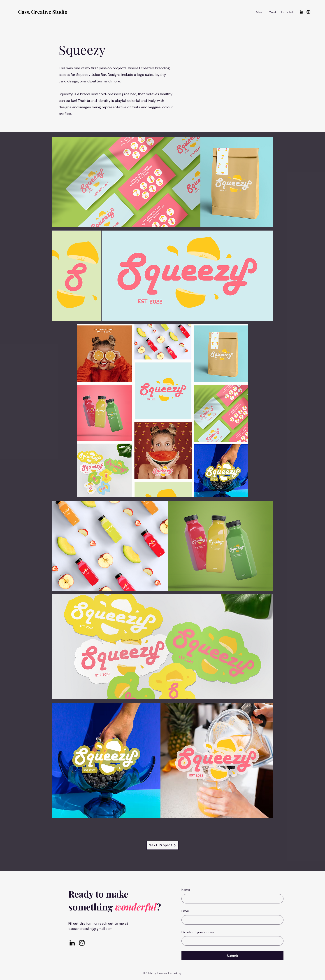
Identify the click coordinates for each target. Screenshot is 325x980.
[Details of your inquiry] (231, 941)
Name (186, 890)
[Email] (231, 920)
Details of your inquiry (198, 932)
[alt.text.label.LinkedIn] (302, 12)
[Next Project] (162, 845)
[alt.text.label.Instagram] (308, 12)
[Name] (231, 899)
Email (185, 911)
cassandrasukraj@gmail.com (90, 929)
